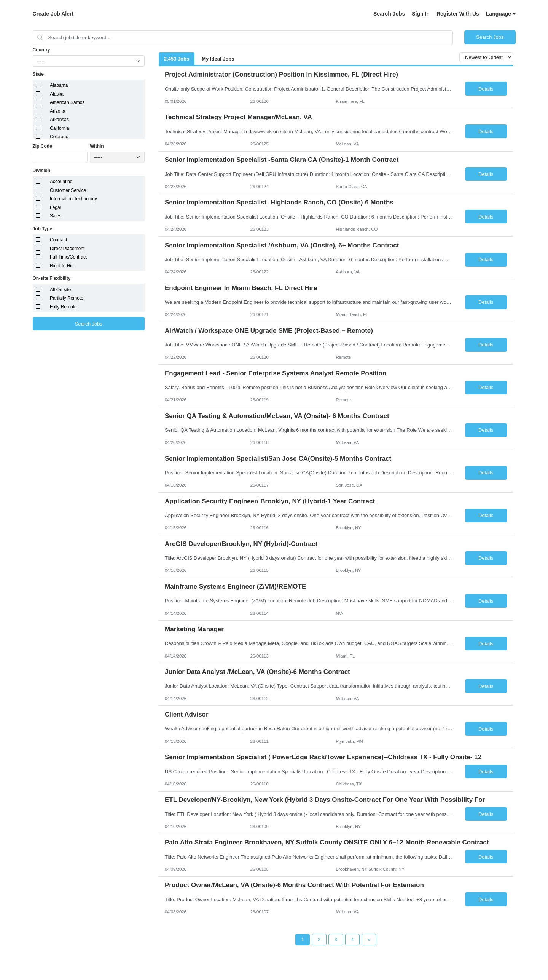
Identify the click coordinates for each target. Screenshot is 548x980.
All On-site (60, 290)
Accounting (61, 182)
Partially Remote (67, 298)
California (60, 128)
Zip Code (42, 146)
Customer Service (68, 190)
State (38, 74)
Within (97, 146)
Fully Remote (63, 307)
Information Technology (73, 199)
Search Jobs (389, 14)
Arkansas (59, 120)
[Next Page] (369, 940)
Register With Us (458, 14)
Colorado (59, 137)
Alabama (59, 85)
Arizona (58, 111)
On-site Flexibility (52, 278)
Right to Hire (63, 266)
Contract (58, 240)
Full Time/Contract (68, 257)
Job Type (43, 229)
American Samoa (67, 102)
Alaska (57, 94)
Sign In (421, 14)
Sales (56, 216)
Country (41, 50)
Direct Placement (67, 249)
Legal (55, 207)
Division (42, 171)
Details (486, 89)
